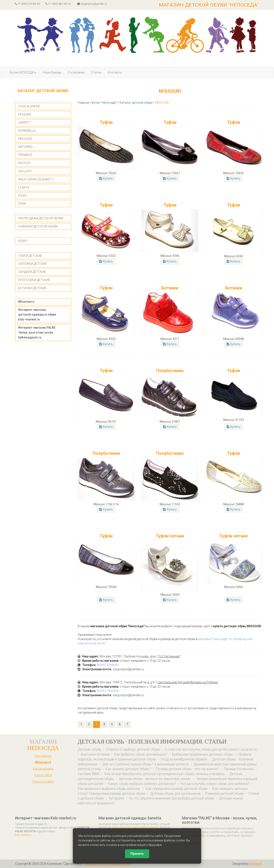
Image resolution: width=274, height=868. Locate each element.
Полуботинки (170, 371)
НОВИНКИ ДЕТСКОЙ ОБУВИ (38, 226)
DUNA (22, 204)
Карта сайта (43, 775)
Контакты (115, 72)
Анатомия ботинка (95, 754)
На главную (43, 756)
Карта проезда (43, 769)
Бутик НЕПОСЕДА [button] (23, 72)
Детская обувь (90, 749)
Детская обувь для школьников (175, 794)
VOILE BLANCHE (29, 106)
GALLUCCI (25, 171)
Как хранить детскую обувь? (128, 769)
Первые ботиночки (239, 769)
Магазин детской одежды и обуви (108, 864)
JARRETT (25, 123)
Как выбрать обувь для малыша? (141, 754)
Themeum (256, 864)
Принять (137, 854)
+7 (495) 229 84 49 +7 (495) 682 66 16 (43, 4)
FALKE (22, 196)
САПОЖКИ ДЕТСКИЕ (33, 264)
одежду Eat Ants (121, 828)
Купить (106, 178)
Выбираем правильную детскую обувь (203, 754)
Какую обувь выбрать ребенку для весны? (142, 784)
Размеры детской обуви (224, 794)
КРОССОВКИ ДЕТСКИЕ (34, 280)
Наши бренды (52, 72)
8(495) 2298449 (108, 665)
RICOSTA (24, 163)
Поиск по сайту (43, 781)
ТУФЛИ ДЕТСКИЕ (30, 256)
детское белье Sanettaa (146, 828)
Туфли (106, 122)
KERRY (23, 241)
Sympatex (116, 798)
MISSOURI (25, 139)
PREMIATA (25, 155)
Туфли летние (170, 536)
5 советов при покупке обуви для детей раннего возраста (211, 749)
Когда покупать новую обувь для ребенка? (215, 784)
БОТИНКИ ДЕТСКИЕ (32, 288)
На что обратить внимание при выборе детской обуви (172, 798)
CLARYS (24, 187)
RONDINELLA (27, 131)
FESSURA (25, 114)
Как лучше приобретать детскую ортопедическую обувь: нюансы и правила (165, 774)
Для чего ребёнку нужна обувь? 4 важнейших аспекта (146, 764)
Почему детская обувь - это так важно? (188, 769)
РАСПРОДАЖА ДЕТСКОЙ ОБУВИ (41, 218)
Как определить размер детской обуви (177, 789)
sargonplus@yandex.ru (92, 4)
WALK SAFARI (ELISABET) (36, 179)
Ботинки (170, 288)
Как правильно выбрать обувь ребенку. (109, 789)
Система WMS (89, 774)
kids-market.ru (23, 835)
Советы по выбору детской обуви (133, 749)
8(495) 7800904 (108, 691)
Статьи (96, 72)
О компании (76, 72)
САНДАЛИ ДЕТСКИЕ (32, 272)
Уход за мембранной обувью (184, 759)
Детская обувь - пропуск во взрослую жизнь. (155, 779)
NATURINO (25, 147)
